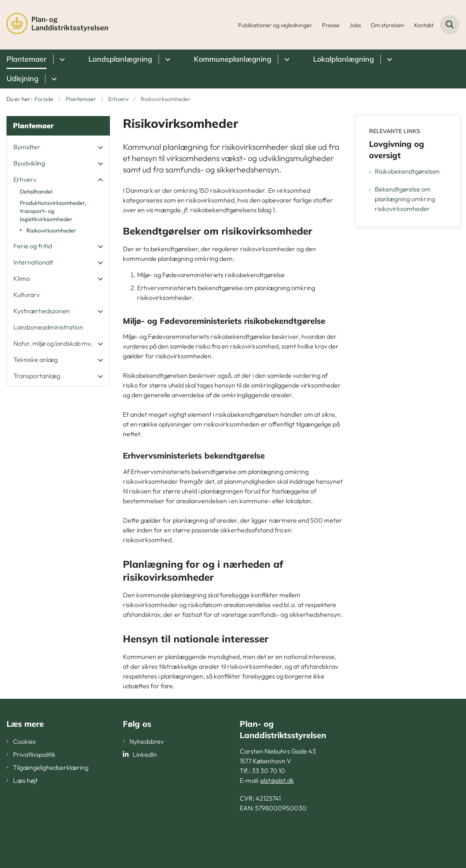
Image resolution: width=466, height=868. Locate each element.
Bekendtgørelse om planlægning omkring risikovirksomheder (405, 199)
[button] (98, 147)
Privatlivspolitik (34, 754)
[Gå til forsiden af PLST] (54, 25)
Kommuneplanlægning (233, 59)
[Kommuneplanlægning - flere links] (286, 59)
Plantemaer (27, 59)
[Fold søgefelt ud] (450, 25)
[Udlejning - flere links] (53, 79)
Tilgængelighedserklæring (51, 767)
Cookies (24, 741)
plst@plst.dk (277, 780)
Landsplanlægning (120, 59)
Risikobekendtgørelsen (407, 171)
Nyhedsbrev (147, 741)
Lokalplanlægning (344, 59)
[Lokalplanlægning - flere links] (388, 59)
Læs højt (25, 780)
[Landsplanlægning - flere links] (166, 59)
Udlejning (23, 79)
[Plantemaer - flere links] (61, 59)
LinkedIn (145, 754)
